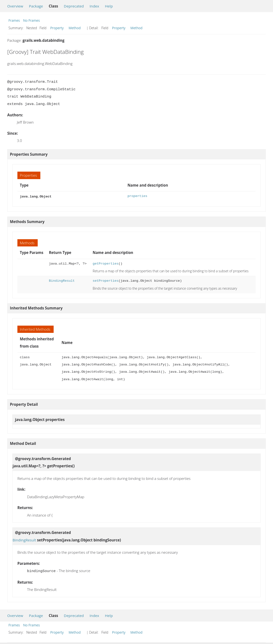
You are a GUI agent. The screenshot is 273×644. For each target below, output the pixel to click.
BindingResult (62, 280)
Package (36, 6)
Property (57, 28)
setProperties (106, 280)
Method (75, 28)
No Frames (32, 20)
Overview (15, 6)
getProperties (106, 263)
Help (109, 6)
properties (137, 196)
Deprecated (74, 6)
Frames (14, 20)
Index (94, 6)
